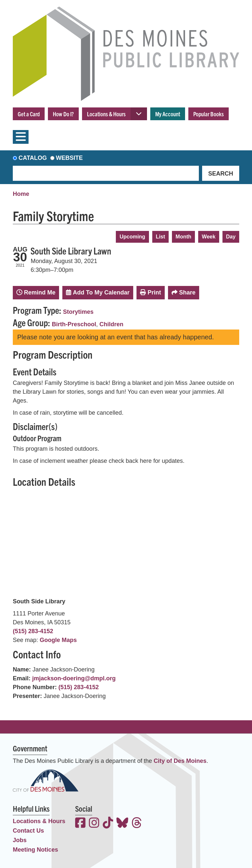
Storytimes (78, 312)
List (160, 237)
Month (183, 237)
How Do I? (63, 114)
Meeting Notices (35, 850)
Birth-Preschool (74, 324)
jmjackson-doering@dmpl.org (74, 678)
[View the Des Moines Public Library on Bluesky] (122, 824)
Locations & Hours (106, 114)
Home (21, 194)
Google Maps (58, 640)
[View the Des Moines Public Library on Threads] (137, 824)
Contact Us (28, 831)
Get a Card (29, 114)
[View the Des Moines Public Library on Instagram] (94, 824)
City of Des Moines (180, 761)
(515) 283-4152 (33, 631)
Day (231, 237)
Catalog (33, 158)
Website (69, 158)
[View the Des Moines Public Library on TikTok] (108, 824)
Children (111, 324)
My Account (168, 114)
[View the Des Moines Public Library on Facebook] (80, 824)
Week (209, 237)
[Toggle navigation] (21, 137)
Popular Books (209, 114)
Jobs (20, 840)
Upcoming (132, 237)
